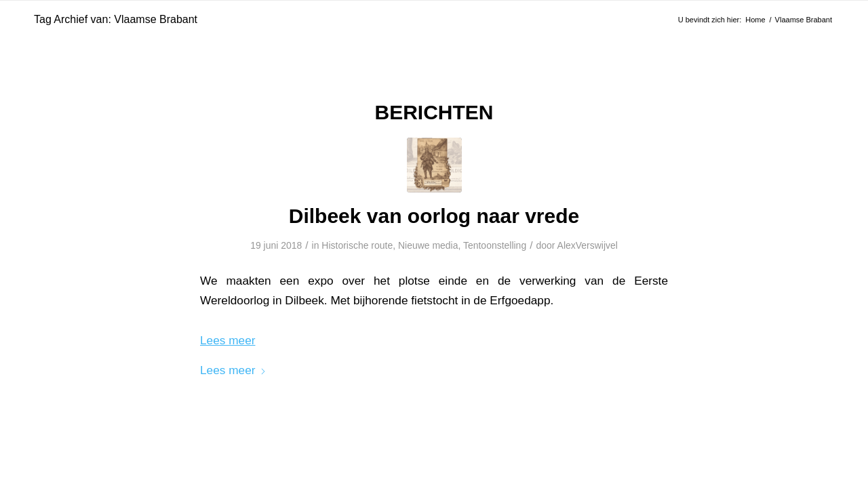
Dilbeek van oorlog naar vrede (434, 216)
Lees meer (233, 370)
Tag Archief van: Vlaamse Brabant (116, 19)
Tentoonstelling (495, 245)
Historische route (357, 245)
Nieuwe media (428, 245)
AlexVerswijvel (588, 245)
